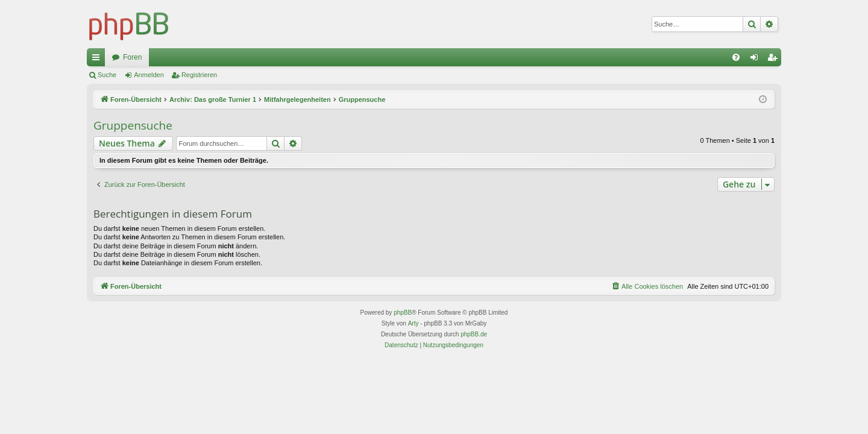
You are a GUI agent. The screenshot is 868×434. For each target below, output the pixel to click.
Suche (107, 75)
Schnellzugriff (98, 60)
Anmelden (149, 75)
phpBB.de (474, 334)
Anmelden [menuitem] (757, 60)
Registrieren (199, 75)
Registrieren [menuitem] (775, 60)
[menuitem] (736, 57)
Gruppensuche (133, 125)
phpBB (403, 313)
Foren (132, 57)
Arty (414, 323)
